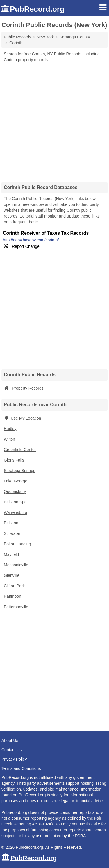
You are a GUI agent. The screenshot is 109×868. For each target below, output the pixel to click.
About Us (10, 740)
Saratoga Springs (19, 471)
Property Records (24, 388)
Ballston (11, 523)
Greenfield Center (20, 450)
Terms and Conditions (21, 768)
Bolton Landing (17, 544)
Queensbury (15, 492)
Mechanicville (16, 565)
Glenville (12, 575)
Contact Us (11, 750)
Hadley (10, 429)
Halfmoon (12, 596)
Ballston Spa (15, 502)
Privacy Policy (14, 759)
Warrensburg (15, 512)
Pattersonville (16, 607)
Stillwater (12, 533)
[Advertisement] (54, 120)
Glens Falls (14, 460)
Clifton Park (14, 586)
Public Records (17, 37)
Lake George (16, 481)
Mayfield (11, 554)
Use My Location (22, 418)
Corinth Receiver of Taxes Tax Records (46, 233)
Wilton (9, 439)
